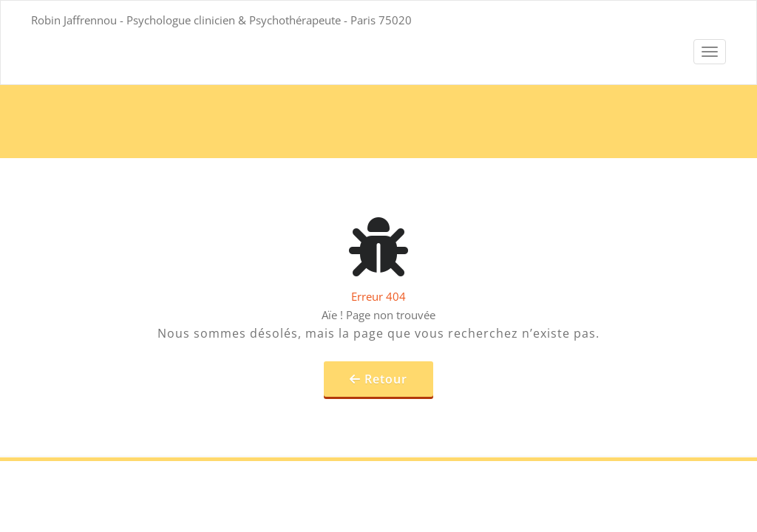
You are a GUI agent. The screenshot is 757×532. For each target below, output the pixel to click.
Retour (386, 379)
